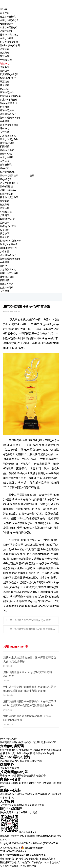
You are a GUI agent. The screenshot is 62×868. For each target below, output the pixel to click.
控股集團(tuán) (8, 172)
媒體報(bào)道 (7, 219)
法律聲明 (15, 836)
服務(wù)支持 (10, 790)
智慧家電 (5, 49)
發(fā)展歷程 (6, 24)
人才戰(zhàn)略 (8, 136)
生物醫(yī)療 (6, 60)
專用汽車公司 (48, 742)
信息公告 (5, 89)
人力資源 (5, 161)
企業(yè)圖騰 (7, 38)
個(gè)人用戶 (7, 154)
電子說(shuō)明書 (9, 125)
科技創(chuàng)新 (9, 42)
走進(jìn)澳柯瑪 (12, 746)
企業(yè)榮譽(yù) (9, 27)
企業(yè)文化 (7, 31)
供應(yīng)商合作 (9, 100)
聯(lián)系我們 (11, 809)
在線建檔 (5, 121)
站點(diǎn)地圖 (27, 836)
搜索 (32, 176)
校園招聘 (5, 146)
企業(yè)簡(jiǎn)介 (9, 20)
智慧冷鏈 (5, 56)
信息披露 (5, 85)
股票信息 (5, 82)
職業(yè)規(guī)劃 (9, 139)
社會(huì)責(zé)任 (9, 35)
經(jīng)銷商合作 (8, 103)
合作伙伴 (5, 107)
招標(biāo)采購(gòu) (10, 96)
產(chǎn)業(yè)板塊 (15, 757)
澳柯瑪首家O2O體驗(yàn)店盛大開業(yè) (35, 629)
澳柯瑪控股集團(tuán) (12, 742)
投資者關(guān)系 (14, 772)
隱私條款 (5, 836)
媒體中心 (7, 764)
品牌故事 (5, 71)
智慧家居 (5, 53)
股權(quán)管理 (8, 78)
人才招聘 (7, 801)
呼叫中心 (5, 128)
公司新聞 (5, 67)
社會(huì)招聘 (7, 143)
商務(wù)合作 (10, 779)
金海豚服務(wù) (8, 114)
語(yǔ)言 (4, 168)
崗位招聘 (40, 805)
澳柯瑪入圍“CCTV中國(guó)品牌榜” (33, 620)
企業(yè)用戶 (7, 157)
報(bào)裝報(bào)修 (10, 118)
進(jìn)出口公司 (32, 742)
